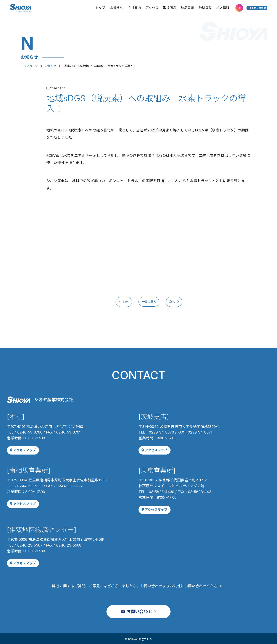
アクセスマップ (22, 450)
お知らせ (51, 66)
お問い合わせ (252, 11)
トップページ (29, 66)
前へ (119, 302)
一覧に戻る (149, 302)
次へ (179, 302)
